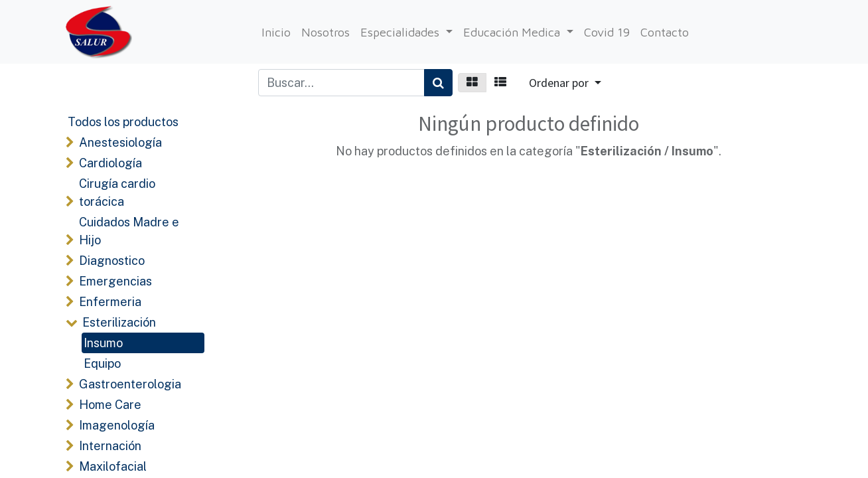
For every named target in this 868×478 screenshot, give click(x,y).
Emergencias (115, 281)
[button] (565, 83)
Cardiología (110, 163)
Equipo (102, 363)
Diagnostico (112, 261)
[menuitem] (276, 32)
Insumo (103, 343)
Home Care (110, 405)
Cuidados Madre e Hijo (129, 231)
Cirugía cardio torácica (117, 193)
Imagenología (117, 425)
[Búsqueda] (438, 83)
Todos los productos (123, 122)
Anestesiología (120, 142)
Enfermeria (110, 302)
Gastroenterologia (130, 384)
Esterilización (119, 322)
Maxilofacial (113, 466)
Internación (110, 446)
